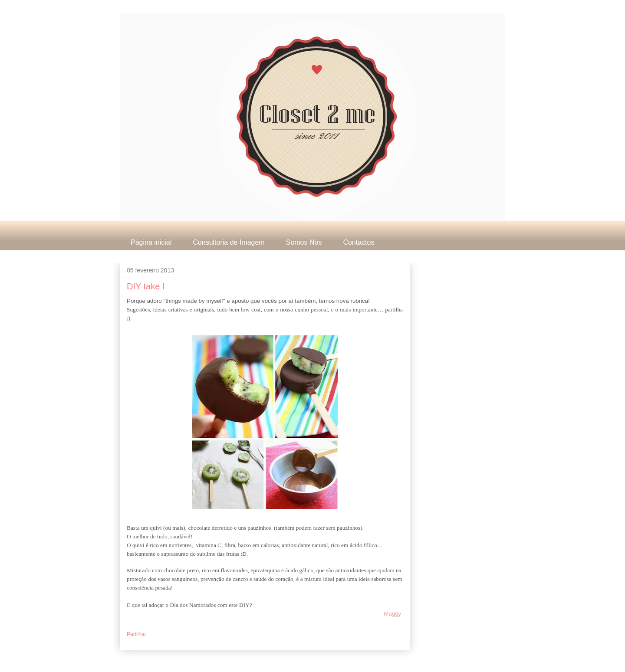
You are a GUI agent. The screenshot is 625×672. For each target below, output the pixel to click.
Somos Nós (304, 242)
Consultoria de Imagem (229, 242)
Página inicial (151, 242)
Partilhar (137, 634)
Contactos (359, 242)
